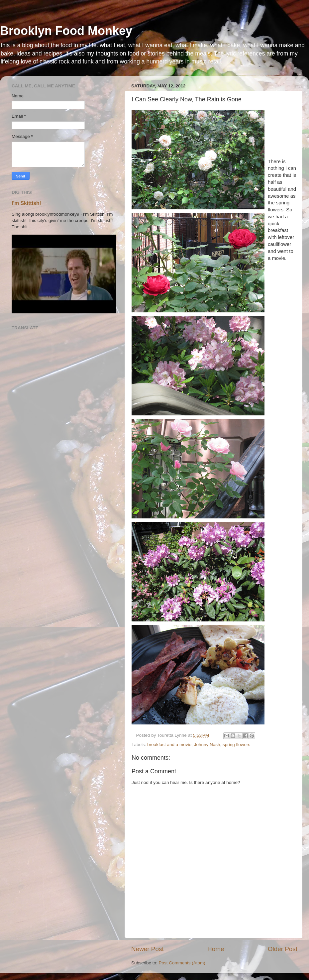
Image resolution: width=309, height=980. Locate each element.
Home (216, 949)
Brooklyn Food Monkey (66, 31)
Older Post (283, 949)
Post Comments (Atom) (182, 963)
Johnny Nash (207, 745)
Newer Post (148, 949)
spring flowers (236, 745)
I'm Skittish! (26, 203)
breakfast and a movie (169, 745)
